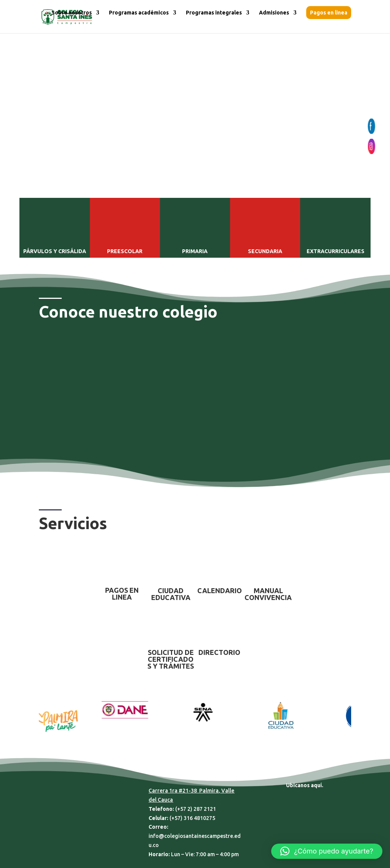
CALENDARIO (220, 590)
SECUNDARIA (265, 251)
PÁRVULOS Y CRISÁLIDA (55, 251)
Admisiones (274, 13)
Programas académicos (139, 13)
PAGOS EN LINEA (122, 594)
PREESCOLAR (125, 251)
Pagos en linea (329, 13)
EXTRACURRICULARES (336, 251)
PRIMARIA (195, 251)
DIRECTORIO (219, 652)
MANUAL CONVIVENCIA (268, 594)
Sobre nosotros (72, 13)
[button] (327, 851)
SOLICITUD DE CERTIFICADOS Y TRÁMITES (171, 659)
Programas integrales (214, 13)
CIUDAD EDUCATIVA (171, 594)
